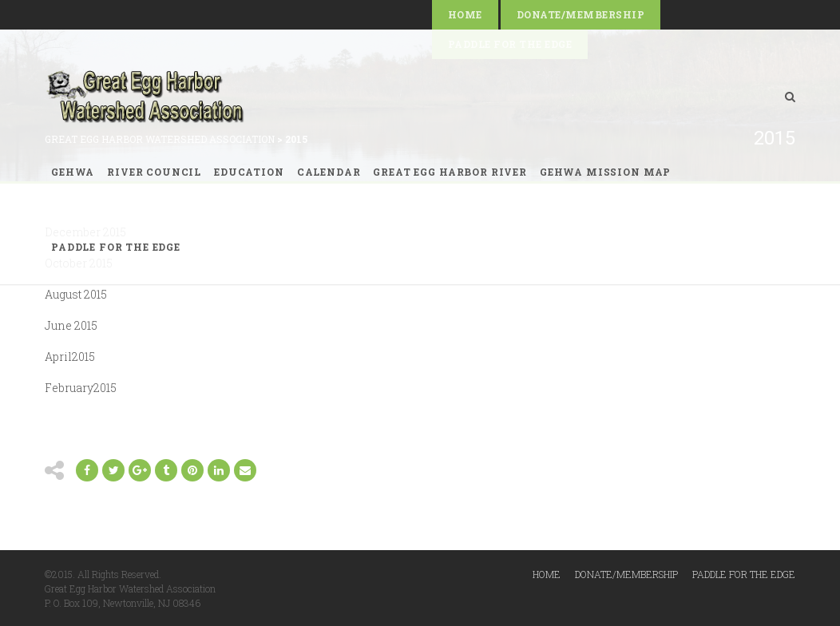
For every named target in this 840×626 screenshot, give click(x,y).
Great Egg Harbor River (450, 172)
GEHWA (73, 172)
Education (249, 172)
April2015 (70, 357)
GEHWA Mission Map (605, 172)
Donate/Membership (580, 14)
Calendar (329, 172)
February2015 (81, 388)
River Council (154, 172)
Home (465, 14)
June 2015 (71, 325)
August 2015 (76, 294)
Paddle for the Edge (116, 247)
